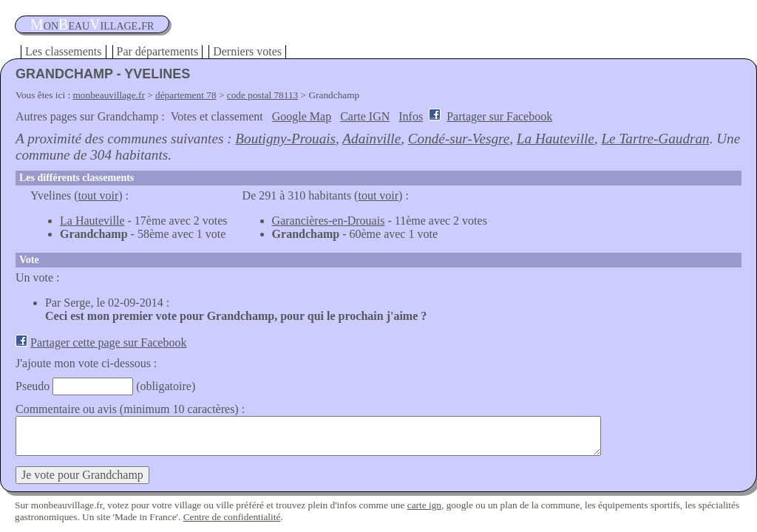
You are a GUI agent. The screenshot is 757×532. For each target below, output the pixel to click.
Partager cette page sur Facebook (108, 342)
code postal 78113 (263, 95)
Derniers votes (247, 51)
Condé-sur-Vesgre (459, 139)
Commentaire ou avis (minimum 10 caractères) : (130, 409)
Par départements (158, 51)
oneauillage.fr (92, 24)
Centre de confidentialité (232, 517)
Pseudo (33, 386)
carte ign (424, 505)
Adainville (371, 139)
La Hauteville (556, 139)
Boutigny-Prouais (285, 139)
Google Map (302, 116)
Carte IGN (365, 116)
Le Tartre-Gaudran (655, 139)
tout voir (99, 195)
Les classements (64, 51)
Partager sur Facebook (499, 116)
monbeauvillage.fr (109, 95)
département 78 (186, 95)
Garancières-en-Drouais (329, 221)
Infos (411, 116)
